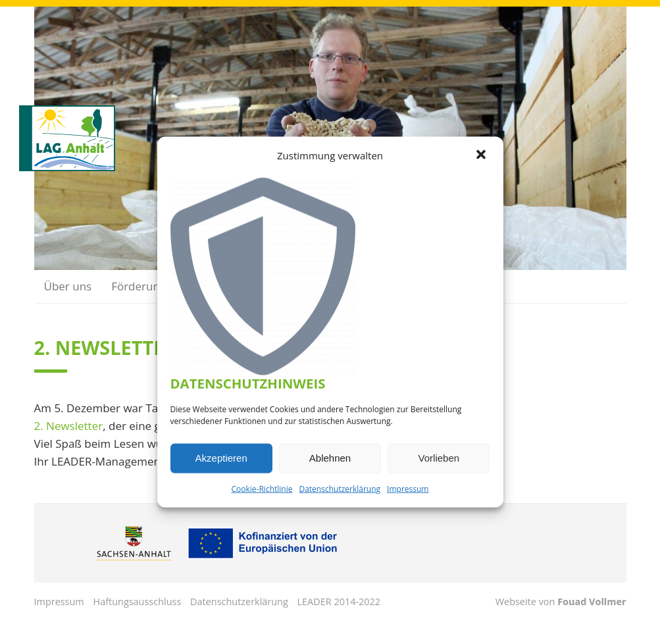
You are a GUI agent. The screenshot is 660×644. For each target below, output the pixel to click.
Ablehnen (330, 458)
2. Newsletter (69, 426)
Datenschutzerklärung (340, 488)
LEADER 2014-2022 (339, 602)
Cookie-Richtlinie (262, 488)
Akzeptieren (221, 458)
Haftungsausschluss (138, 602)
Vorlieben (439, 458)
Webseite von (561, 602)
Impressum (408, 488)
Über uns (68, 286)
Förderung (139, 286)
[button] (482, 155)
